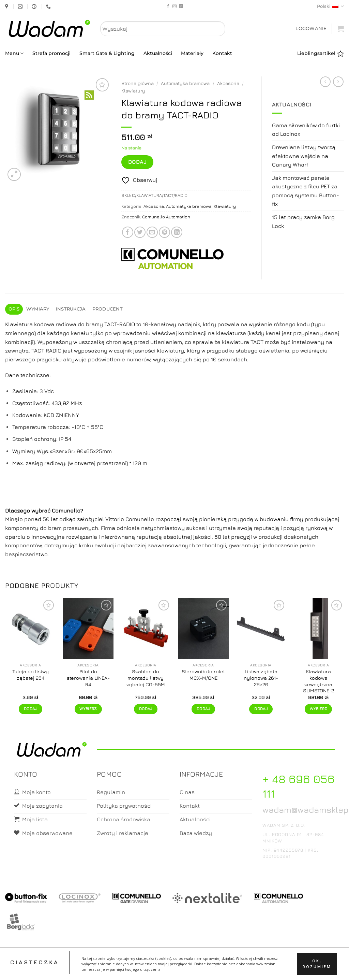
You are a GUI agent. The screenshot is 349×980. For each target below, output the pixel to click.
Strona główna (138, 83)
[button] (311, 28)
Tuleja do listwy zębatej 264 (31, 675)
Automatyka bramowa (185, 83)
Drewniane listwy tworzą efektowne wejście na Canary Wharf (304, 156)
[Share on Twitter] (140, 232)
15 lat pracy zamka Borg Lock (303, 221)
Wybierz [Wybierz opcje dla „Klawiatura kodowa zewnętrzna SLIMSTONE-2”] (318, 709)
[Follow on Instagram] (174, 6)
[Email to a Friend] (152, 232)
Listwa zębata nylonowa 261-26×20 (261, 678)
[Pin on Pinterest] (164, 232)
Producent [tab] (108, 309)
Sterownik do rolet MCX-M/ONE (203, 675)
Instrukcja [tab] (71, 309)
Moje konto (147, 969)
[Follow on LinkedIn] (181, 6)
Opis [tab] (14, 309)
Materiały (192, 53)
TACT (257, 342)
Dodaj (137, 162)
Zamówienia (202, 969)
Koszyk (175, 969)
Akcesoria (228, 83)
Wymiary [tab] (38, 309)
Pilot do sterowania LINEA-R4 (88, 678)
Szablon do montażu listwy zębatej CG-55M (146, 678)
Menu (14, 53)
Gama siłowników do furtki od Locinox (306, 130)
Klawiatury (133, 91)
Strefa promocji (51, 53)
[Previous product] (338, 82)
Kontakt (222, 53)
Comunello (66, 510)
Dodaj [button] (31, 709)
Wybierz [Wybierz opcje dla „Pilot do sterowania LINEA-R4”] (88, 709)
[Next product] (325, 82)
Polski (330, 6)
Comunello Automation (166, 217)
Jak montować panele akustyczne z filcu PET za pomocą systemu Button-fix (306, 191)
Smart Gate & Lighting (107, 53)
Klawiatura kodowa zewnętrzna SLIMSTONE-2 (318, 681)
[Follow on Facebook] (168, 6)
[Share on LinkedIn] (177, 232)
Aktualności (158, 53)
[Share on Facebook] (128, 232)
